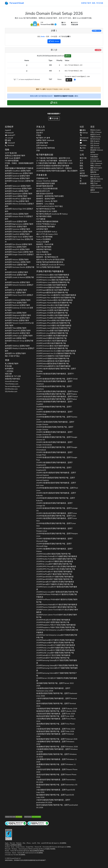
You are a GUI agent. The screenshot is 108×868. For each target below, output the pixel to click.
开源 (38, 151)
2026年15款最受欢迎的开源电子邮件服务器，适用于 (56, 484)
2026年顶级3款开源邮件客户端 (51, 288)
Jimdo (43, 37)
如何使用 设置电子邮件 (18, 171)
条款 (81, 168)
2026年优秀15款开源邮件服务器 (52, 310)
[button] (75, 80)
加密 (69, 80)
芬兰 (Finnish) (95, 143)
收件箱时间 (9, 369)
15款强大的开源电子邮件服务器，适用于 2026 (57, 771)
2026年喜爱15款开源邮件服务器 (53, 331)
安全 (81, 163)
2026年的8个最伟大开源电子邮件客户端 (55, 643)
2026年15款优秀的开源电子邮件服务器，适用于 (57, 392)
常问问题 (100, 3)
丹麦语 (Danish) (96, 137)
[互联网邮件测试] (38, 823)
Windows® (9, 133)
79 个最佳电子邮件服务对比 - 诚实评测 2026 (53, 158)
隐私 (94, 3)
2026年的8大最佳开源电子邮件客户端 (53, 554)
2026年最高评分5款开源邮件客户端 (56, 298)
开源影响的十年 (42, 178)
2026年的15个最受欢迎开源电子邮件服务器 (57, 588)
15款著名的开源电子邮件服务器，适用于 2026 (56, 729)
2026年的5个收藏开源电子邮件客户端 (56, 559)
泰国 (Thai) (94, 183)
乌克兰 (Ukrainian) (96, 188)
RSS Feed (83, 149)
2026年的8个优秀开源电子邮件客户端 (53, 622)
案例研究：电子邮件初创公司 (47, 257)
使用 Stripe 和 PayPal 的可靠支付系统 (50, 260)
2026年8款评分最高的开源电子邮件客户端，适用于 (56, 499)
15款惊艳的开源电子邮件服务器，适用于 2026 (55, 735)
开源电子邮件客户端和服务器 (50, 271)
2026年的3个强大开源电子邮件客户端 (56, 569)
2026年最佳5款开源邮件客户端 (53, 328)
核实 (68, 56)
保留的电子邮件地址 (13, 379)
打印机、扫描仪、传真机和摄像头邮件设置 (19, 164)
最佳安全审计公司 (43, 191)
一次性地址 (9, 371)
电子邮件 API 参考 (43, 138)
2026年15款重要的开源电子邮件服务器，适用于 (55, 433)
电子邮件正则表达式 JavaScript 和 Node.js (52, 214)
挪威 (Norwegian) (96, 168)
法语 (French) (95, 146)
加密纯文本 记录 (13, 376)
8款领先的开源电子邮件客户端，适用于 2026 (56, 711)
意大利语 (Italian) (96, 161)
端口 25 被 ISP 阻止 (12, 356)
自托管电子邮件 (42, 143)
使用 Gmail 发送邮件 (13, 158)
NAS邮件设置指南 (12, 161)
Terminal (9, 145)
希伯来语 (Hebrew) (97, 150)
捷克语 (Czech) (95, 135)
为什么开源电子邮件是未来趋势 (48, 267)
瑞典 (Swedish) (95, 181)
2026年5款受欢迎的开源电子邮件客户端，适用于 (55, 428)
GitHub (84, 133)
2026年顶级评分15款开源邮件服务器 (53, 356)
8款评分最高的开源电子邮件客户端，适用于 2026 (57, 806)
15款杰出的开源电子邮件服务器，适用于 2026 (56, 714)
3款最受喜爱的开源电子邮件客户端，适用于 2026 (56, 756)
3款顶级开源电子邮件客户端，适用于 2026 (55, 685)
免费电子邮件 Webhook (45, 140)
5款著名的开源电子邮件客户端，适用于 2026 (55, 731)
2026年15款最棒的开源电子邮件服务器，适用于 (55, 413)
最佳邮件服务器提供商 (45, 186)
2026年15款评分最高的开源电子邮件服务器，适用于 (56, 474)
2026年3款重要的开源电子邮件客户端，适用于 (57, 438)
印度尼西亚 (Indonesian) (94, 158)
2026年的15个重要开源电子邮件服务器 (55, 561)
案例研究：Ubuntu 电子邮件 (47, 201)
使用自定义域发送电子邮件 (15, 156)
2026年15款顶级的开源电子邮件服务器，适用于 (55, 464)
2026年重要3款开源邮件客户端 (51, 338)
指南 (7, 150)
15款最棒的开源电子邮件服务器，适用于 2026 (55, 743)
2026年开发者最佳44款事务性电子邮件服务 (53, 166)
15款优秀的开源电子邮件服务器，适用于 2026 (56, 720)
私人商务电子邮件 (12, 364)
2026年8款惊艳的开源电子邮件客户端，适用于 (54, 408)
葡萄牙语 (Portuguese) (95, 173)
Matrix (83, 140)
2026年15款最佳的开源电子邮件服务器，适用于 (55, 454)
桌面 (8, 140)
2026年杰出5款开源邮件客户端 (52, 308)
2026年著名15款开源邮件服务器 (53, 315)
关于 (81, 161)
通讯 (83, 130)
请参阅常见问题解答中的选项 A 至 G (66, 96)
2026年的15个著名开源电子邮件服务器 (56, 625)
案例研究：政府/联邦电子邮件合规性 (50, 196)
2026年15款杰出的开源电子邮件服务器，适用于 (55, 383)
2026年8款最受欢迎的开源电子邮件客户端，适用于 (57, 489)
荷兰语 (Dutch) (95, 139)
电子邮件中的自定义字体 (46, 209)
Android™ (10, 135)
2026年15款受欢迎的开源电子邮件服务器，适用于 (55, 423)
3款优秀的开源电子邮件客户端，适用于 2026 (55, 725)
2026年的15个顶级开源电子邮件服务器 (55, 577)
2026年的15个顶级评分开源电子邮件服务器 (55, 582)
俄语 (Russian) (95, 177)
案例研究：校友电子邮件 (46, 199)
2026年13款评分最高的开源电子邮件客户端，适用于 (56, 370)
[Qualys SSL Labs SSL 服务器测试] (14, 817)
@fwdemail (84, 137)
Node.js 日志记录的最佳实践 (47, 189)
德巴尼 (82, 173)
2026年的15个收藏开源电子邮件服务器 (57, 556)
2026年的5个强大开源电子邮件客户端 (53, 658)
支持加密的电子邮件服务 (46, 227)
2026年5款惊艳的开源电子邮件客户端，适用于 (54, 545)
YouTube (83, 144)
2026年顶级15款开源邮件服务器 (53, 280)
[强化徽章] (9, 834)
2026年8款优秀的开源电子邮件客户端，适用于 (57, 394)
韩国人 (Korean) (96, 166)
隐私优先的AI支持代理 (45, 194)
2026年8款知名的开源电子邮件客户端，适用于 (57, 399)
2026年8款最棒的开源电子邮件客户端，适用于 (57, 418)
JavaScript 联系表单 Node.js (47, 232)
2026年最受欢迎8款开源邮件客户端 (52, 364)
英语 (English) (95, 141)
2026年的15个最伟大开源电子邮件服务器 (56, 640)
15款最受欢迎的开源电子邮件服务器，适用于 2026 (53, 690)
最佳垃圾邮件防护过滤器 (46, 183)
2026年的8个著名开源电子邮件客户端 (55, 627)
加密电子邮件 (86, 3)
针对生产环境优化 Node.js (46, 224)
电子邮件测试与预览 (44, 216)
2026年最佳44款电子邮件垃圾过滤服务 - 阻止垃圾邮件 (57, 171)
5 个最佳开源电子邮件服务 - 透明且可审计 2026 (54, 163)
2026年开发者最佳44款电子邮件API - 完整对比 (54, 168)
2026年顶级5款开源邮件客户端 (56, 353)
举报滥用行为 (84, 177)
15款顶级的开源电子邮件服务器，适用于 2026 (56, 791)
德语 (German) (95, 148)
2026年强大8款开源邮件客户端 (51, 343)
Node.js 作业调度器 (44, 239)
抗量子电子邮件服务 (44, 247)
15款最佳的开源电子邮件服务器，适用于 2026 (56, 781)
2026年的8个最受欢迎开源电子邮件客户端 (57, 592)
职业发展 (83, 183)
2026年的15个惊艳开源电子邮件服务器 (57, 631)
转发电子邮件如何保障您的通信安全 (50, 262)
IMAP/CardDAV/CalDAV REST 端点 (50, 206)
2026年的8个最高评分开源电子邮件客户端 (57, 601)
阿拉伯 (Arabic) (95, 130)
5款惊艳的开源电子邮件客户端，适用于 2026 (57, 739)
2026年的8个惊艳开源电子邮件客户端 (57, 636)
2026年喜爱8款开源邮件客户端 (52, 333)
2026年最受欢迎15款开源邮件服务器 (53, 290)
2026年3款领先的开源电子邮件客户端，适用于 (57, 379)
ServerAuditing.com (12, 386)
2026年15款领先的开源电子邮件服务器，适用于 (55, 375)
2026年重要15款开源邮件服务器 (52, 336)
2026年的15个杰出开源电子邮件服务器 (57, 611)
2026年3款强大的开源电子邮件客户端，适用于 (57, 449)
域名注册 (8, 374)
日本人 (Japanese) (96, 163)
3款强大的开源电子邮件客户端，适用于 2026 (56, 776)
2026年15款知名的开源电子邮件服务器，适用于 (57, 397)
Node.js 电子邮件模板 (44, 237)
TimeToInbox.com (12, 384)
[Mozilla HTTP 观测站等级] (32, 817)
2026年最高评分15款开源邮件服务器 (56, 295)
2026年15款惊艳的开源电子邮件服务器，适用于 (55, 403)
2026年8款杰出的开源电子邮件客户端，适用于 (54, 388)
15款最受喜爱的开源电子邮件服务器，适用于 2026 (57, 750)
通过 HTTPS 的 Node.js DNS (47, 234)
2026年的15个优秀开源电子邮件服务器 (53, 620)
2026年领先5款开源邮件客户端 (54, 303)
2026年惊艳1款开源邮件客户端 (53, 323)
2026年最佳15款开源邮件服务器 (53, 275)
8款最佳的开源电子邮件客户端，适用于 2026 (57, 786)
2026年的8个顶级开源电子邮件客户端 (54, 579)
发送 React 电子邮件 (44, 255)
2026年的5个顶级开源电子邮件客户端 (56, 674)
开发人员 (40, 127)
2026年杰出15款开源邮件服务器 (53, 305)
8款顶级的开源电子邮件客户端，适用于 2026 (55, 796)
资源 (7, 360)
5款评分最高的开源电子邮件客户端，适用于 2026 (56, 705)
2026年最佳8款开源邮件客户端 (52, 277)
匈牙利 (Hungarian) (94, 153)
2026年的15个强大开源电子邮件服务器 (56, 567)
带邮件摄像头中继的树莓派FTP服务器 (19, 168)
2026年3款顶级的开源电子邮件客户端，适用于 (54, 469)
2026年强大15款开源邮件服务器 (52, 341)
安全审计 (40, 133)
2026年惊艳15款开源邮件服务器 (54, 320)
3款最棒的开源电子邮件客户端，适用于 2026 (57, 747)
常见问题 (54, 118)
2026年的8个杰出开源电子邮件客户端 (57, 616)
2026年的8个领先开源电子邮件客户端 (56, 607)
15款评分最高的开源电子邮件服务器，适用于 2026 (57, 700)
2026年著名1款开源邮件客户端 (52, 318)
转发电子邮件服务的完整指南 (47, 222)
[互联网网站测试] (16, 823)
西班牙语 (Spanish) (97, 179)
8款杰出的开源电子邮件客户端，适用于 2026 (55, 716)
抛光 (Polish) (95, 170)
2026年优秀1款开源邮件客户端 (52, 313)
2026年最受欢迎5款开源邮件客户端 (52, 293)
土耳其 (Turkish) (96, 186)
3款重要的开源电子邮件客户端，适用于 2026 (56, 766)
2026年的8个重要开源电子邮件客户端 (54, 564)
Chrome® (10, 143)
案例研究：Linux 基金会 (45, 204)
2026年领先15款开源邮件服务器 (55, 300)
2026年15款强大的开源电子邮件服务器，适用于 (55, 444)
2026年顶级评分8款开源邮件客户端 (53, 359)
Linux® (9, 138)
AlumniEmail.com (12, 381)
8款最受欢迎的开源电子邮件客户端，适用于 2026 (57, 695)
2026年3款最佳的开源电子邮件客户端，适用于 (57, 459)
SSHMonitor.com (11, 389)
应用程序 (9, 127)
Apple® (8, 130)
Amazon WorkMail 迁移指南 (47, 181)
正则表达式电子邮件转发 (46, 148)
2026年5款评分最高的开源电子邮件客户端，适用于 (56, 479)
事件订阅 (83, 158)
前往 (97, 31)
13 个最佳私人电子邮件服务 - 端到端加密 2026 (54, 161)
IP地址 (39, 135)
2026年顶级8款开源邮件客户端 (53, 282)
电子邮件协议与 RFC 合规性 (47, 211)
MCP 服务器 (41, 219)
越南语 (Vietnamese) (95, 191)
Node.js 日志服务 (43, 242)
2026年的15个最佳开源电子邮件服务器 (54, 572)
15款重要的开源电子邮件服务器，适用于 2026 (57, 761)
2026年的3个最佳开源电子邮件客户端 (54, 574)
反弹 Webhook (42, 145)
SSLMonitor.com (11, 392)
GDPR (82, 171)
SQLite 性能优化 (42, 252)
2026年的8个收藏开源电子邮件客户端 (55, 648)
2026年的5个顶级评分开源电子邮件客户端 (55, 584)
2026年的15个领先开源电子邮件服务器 (57, 605)
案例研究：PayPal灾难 (45, 244)
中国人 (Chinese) (96, 132)
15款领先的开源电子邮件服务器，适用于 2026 (57, 709)
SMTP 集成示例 (11, 153)
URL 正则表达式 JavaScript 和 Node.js (50, 265)
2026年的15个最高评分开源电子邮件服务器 (57, 596)
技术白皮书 (40, 130)
